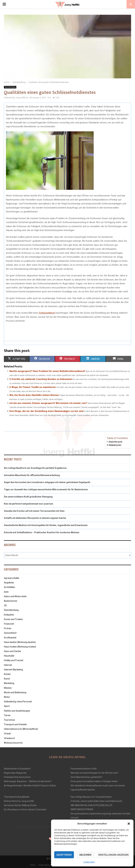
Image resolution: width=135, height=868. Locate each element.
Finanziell (9, 624)
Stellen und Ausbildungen (17, 711)
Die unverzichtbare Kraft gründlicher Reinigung (28, 497)
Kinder (7, 674)
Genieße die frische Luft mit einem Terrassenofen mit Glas (34, 511)
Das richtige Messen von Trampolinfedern (91, 797)
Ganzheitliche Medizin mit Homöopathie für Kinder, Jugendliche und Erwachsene (46, 525)
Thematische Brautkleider (17, 797)
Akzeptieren (64, 855)
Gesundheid (10, 633)
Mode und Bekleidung (15, 692)
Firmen (8, 628)
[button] (129, 824)
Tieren (7, 715)
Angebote (9, 583)
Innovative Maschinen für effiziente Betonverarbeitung (32, 475)
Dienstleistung (10, 87)
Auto (6, 592)
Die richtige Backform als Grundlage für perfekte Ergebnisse (35, 468)
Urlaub (7, 734)
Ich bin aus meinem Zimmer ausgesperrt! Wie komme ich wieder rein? (48, 403)
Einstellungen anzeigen (113, 855)
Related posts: (115, 445)
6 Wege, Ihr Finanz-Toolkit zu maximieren (33, 387)
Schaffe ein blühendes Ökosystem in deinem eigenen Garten (35, 518)
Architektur (10, 587)
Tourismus (9, 720)
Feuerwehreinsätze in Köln (84, 769)
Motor (7, 697)
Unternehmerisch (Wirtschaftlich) (21, 729)
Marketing (9, 683)
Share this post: (116, 442)
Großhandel (10, 638)
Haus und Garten (12, 651)
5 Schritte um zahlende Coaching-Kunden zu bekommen (41, 379)
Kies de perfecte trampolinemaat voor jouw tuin (29, 504)
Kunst (7, 679)
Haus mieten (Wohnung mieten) (20, 647)
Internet (8, 665)
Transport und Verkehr (16, 724)
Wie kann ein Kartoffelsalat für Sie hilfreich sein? (95, 773)
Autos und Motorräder (15, 596)
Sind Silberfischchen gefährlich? (86, 777)
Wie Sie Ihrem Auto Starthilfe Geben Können (34, 395)
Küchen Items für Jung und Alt (19, 801)
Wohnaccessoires (13, 743)
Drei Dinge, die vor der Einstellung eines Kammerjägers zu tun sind (46, 411)
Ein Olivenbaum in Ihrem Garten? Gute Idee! (25, 810)
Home (33, 865)
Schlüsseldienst (47, 313)
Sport (7, 706)
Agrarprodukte (12, 578)
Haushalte (9, 656)
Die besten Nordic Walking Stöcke (20, 805)
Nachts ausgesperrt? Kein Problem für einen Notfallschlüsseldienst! (47, 371)
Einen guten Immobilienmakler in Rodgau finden (94, 781)
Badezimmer (11, 601)
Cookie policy (89, 862)
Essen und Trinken (13, 619)
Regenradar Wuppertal (15, 773)
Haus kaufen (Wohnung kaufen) (20, 642)
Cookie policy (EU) (46, 865)
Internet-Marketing (13, 670)
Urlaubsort (9, 738)
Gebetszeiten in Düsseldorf (17, 769)
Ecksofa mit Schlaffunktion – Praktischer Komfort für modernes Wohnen (42, 532)
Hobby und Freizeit (14, 660)
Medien (8, 688)
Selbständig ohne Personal (18, 702)
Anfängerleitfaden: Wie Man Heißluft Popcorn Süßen (30, 786)
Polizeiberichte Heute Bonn (17, 777)
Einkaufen (9, 615)
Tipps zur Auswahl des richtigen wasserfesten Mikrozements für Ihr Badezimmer (46, 489)
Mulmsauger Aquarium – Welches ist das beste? (28, 781)
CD (5, 605)
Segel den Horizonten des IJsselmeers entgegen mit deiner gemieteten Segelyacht (47, 482)
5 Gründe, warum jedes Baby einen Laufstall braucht (96, 801)
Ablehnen (85, 855)
